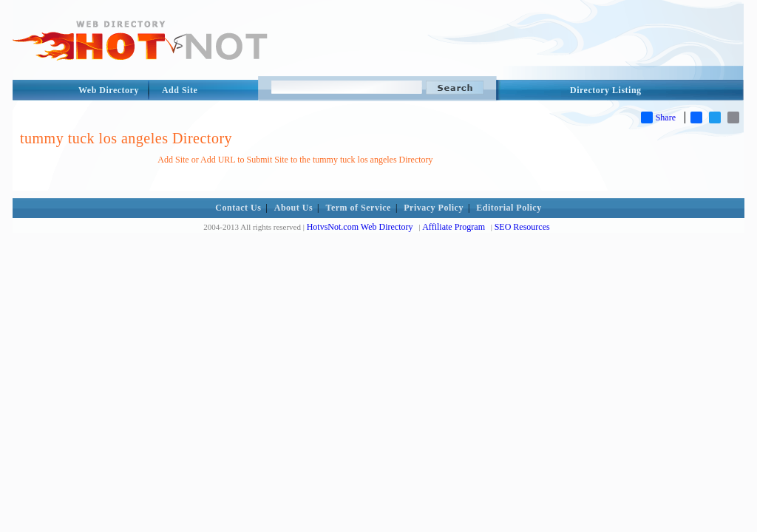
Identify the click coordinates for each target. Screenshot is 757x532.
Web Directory (109, 90)
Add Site (180, 90)
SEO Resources (522, 227)
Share (658, 117)
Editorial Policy (509, 208)
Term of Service (359, 208)
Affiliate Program (454, 227)
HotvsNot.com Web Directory (360, 227)
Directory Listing (606, 90)
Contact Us (238, 208)
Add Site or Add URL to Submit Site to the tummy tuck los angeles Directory (295, 160)
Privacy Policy (434, 208)
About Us (293, 208)
